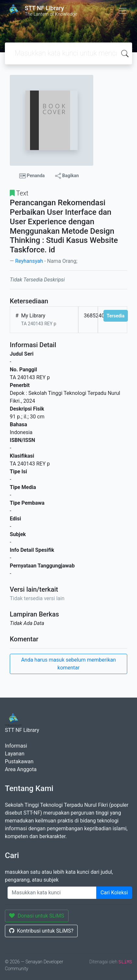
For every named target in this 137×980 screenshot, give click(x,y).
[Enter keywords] (52, 893)
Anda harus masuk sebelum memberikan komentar (69, 664)
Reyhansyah (29, 261)
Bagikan (67, 176)
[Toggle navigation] (123, 11)
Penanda (32, 176)
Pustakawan (19, 761)
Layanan (15, 754)
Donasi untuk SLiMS (37, 916)
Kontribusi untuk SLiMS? (41, 931)
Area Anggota (21, 769)
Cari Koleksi (114, 893)
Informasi (16, 746)
